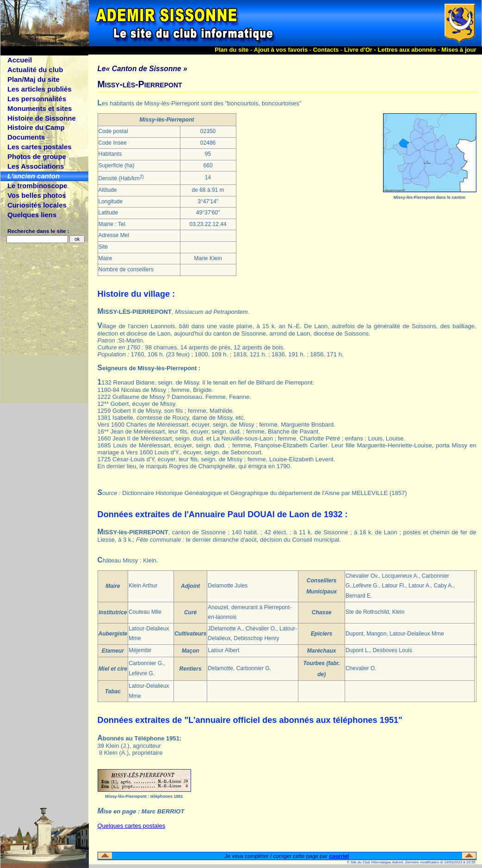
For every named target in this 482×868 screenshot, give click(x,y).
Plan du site (232, 50)
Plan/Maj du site (34, 79)
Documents (26, 137)
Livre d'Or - (361, 50)
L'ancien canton (34, 176)
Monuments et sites (40, 108)
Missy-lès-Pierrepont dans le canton (430, 197)
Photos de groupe (37, 156)
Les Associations (36, 166)
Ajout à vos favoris (281, 50)
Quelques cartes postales (132, 826)
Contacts (326, 50)
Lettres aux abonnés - (409, 50)
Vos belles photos (37, 195)
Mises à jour (459, 50)
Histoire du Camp (36, 127)
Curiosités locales (37, 205)
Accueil (20, 60)
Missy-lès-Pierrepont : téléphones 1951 (144, 796)
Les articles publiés (40, 89)
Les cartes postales (40, 147)
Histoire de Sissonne (42, 118)
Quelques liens (32, 215)
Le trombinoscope (37, 186)
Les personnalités (37, 99)
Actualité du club (35, 70)
